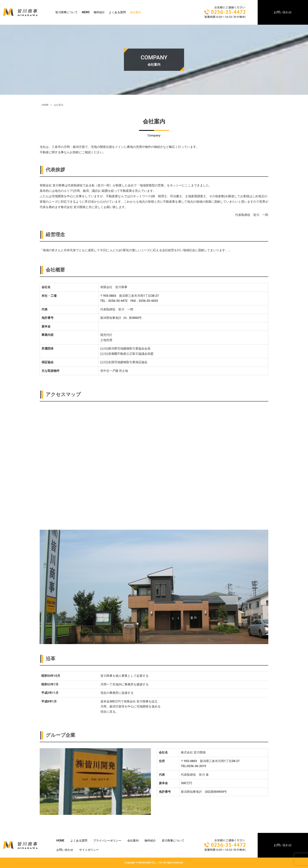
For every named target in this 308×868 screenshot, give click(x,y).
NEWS (86, 12)
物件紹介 (99, 12)
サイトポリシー (89, 850)
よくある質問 (117, 12)
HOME (45, 105)
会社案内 (135, 12)
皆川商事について (67, 12)
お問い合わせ (283, 12)
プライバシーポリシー (107, 841)
